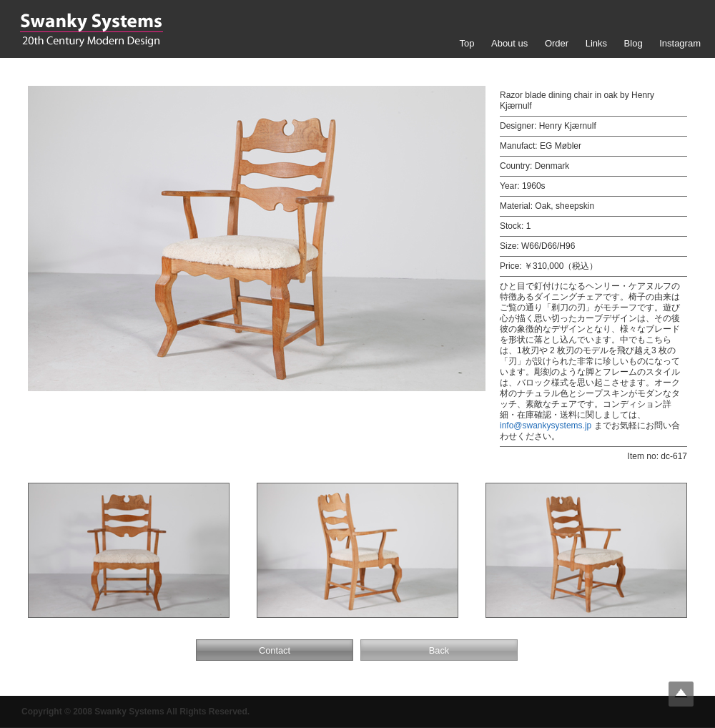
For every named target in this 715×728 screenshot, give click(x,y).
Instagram (680, 43)
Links (596, 43)
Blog (633, 43)
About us (509, 43)
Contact (275, 650)
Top (467, 43)
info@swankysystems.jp (546, 426)
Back (439, 650)
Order (557, 43)
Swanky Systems (91, 30)
